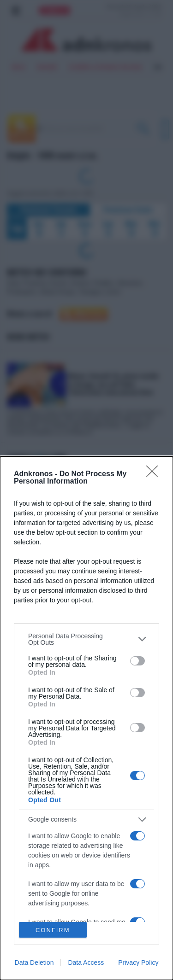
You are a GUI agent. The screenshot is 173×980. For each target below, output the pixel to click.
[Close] (155, 474)
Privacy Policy (138, 962)
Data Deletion (34, 962)
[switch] (137, 661)
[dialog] (86, 718)
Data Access (86, 962)
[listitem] (86, 639)
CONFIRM (53, 930)
